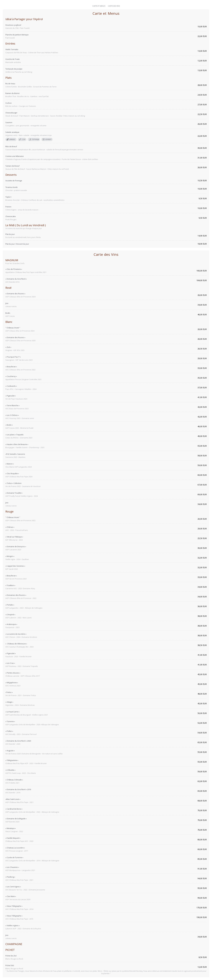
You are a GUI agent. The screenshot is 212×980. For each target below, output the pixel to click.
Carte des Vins (114, 6)
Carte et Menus (99, 6)
